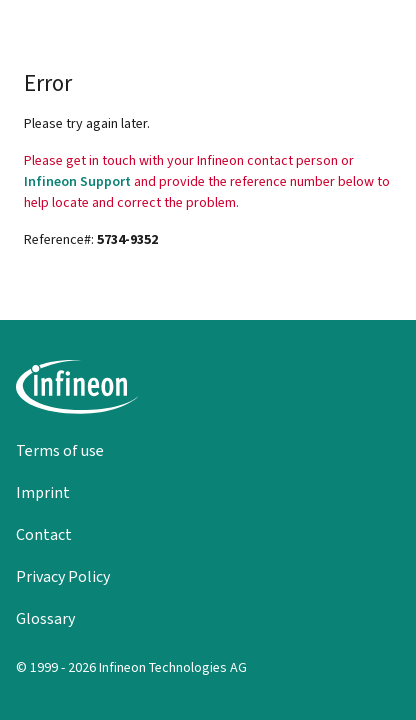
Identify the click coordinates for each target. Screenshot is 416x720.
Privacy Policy (63, 576)
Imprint (43, 492)
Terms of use (60, 450)
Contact (44, 534)
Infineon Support (77, 181)
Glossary (45, 618)
